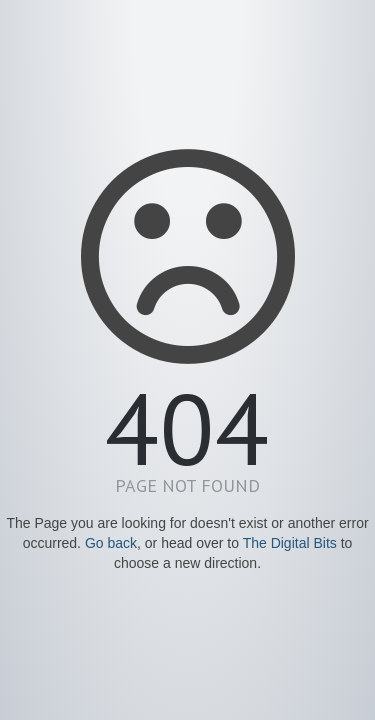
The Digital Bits (290, 543)
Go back (111, 543)
